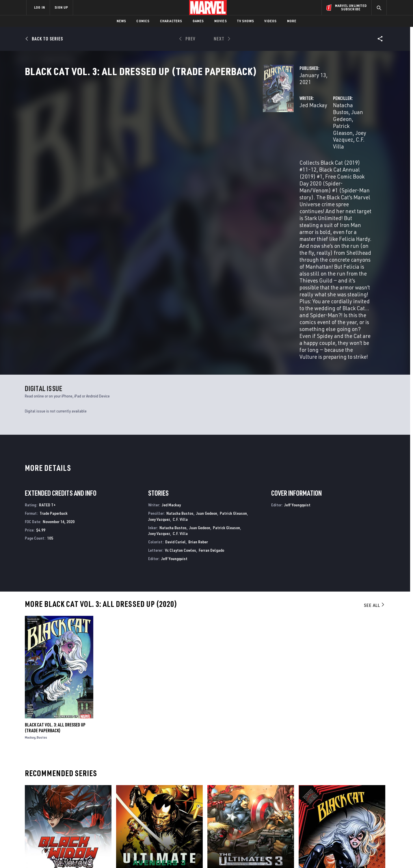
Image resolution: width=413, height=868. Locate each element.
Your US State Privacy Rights (135, 854)
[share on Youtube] (318, 818)
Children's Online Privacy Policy (225, 854)
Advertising (140, 791)
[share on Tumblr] (365, 805)
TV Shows (246, 21)
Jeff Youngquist (174, 418)
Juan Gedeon (305, 123)
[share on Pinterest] (349, 818)
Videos (270, 21)
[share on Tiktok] (318, 830)
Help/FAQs (83, 799)
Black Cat (308, 738)
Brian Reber (198, 402)
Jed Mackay (147, 123)
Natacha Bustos (268, 123)
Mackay (30, 597)
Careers (81, 808)
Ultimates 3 (218, 738)
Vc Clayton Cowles (181, 410)
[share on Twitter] (334, 805)
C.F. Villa (295, 130)
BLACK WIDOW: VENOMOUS (48, 738)
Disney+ (136, 799)
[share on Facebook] (318, 806)
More (292, 21)
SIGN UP (61, 7)
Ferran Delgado (211, 410)
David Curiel (175, 402)
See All (375, 465)
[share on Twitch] (365, 818)
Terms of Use (70, 854)
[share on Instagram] (349, 805)
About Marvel (87, 791)
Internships (85, 816)
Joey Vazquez (266, 130)
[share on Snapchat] (334, 818)
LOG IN (40, 7)
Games (198, 21)
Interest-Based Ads (306, 854)
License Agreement (270, 854)
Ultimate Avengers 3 (136, 738)
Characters (171, 21)
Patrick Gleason (342, 123)
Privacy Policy (97, 854)
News (121, 21)
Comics (143, 21)
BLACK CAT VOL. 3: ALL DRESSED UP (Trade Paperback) (55, 588)
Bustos (42, 597)
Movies (221, 21)
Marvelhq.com (142, 808)
